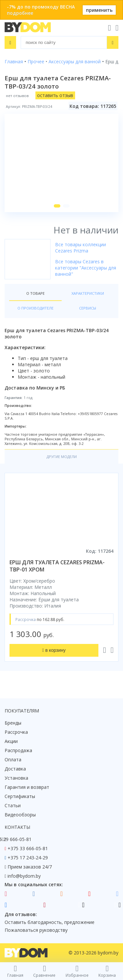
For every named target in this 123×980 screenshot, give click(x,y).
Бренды (13, 723)
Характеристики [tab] (88, 293)
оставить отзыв (55, 95)
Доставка (15, 769)
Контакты (17, 827)
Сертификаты (20, 796)
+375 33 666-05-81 (28, 848)
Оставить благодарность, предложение (50, 922)
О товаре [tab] (35, 293)
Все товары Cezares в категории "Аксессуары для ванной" (86, 268)
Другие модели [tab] (62, 457)
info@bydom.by (24, 876)
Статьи (13, 805)
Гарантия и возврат (27, 787)
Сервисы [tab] (88, 308)
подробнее (20, 13)
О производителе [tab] (35, 308)
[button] (57, 206)
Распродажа (18, 750)
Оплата (13, 760)
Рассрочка (16, 732)
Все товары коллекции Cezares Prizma (81, 248)
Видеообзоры (20, 815)
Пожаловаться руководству (36, 930)
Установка (16, 778)
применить (99, 10)
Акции (11, 741)
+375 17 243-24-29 (28, 858)
